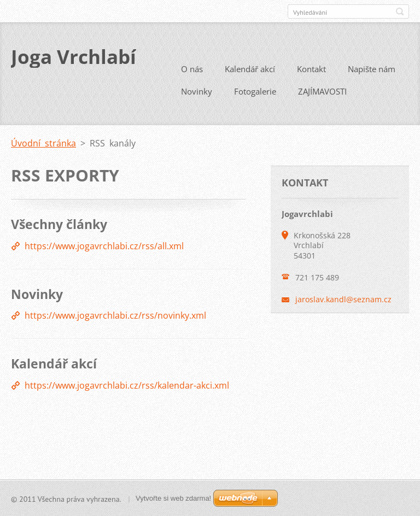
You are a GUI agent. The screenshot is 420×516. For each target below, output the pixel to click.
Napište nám (372, 68)
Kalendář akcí (250, 68)
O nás (192, 68)
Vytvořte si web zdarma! (173, 498)
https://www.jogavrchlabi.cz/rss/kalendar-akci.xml (127, 385)
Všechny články (59, 224)
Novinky (197, 91)
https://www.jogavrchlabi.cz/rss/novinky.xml (115, 315)
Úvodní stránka (43, 143)
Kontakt (311, 68)
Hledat (400, 11)
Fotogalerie (255, 91)
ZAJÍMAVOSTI (322, 91)
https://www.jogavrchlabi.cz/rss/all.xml (104, 245)
